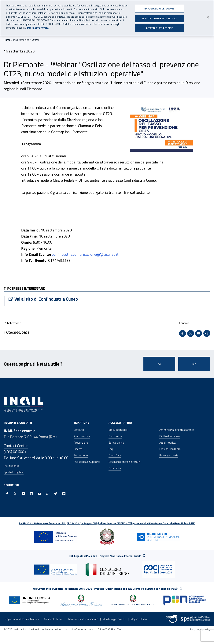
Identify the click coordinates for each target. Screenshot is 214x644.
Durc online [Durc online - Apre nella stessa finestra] (115, 436)
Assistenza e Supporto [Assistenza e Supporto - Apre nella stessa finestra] (87, 462)
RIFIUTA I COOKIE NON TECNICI (159, 17)
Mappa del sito (139, 619)
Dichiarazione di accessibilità (83, 619)
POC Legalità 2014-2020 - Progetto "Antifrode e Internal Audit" (105, 556)
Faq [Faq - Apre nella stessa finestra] (111, 449)
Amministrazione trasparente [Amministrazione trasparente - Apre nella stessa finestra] (177, 430)
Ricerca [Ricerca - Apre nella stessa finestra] (78, 449)
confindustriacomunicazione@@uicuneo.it (85, 254)
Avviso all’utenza (53, 619)
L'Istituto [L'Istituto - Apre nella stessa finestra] (79, 430)
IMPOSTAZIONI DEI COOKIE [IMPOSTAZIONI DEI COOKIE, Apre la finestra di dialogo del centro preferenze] (159, 8)
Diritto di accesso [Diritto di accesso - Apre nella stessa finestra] (170, 436)
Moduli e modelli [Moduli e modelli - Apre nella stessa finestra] (118, 430)
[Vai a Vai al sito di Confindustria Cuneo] (56, 299)
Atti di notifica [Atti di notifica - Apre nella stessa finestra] (167, 443)
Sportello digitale (14, 472)
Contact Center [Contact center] (16, 446)
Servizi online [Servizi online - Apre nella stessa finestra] (116, 443)
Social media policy (200, 629)
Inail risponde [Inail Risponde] (12, 466)
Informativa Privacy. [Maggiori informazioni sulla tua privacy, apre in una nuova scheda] (38, 27)
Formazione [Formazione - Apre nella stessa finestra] (81, 455)
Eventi (35, 40)
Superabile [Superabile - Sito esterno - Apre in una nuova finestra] (115, 468)
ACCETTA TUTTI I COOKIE (159, 27)
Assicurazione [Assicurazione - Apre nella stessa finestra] (82, 436)
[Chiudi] (208, 16)
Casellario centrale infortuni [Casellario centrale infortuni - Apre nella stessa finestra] (125, 462)
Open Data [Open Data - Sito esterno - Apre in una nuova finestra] (115, 455)
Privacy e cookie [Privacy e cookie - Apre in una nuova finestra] (169, 455)
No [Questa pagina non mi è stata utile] (194, 364)
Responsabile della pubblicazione (22, 619)
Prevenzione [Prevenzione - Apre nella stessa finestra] (81, 443)
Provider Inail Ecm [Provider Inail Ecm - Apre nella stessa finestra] (170, 449)
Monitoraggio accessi (114, 619)
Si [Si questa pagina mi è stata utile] (159, 364)
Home (7, 40)
